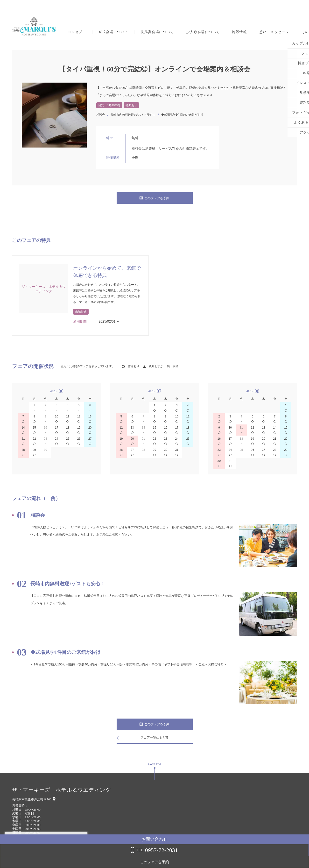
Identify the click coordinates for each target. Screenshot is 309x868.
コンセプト (77, 32)
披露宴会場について (157, 32)
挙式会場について (113, 32)
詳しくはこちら (49, 856)
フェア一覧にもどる (154, 737)
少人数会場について (203, 32)
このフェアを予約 (154, 198)
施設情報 (239, 32)
